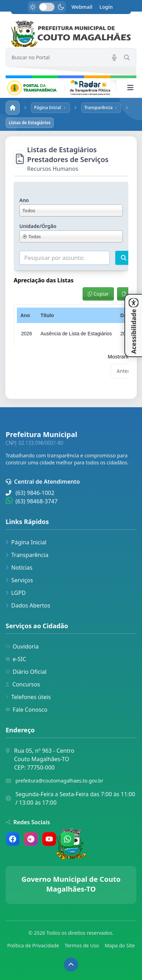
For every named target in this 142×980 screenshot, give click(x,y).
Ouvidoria (22, 646)
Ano (24, 200)
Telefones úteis (28, 697)
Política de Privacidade (33, 945)
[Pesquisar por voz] (114, 58)
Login (106, 7)
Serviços (19, 580)
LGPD (16, 593)
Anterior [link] (126, 371)
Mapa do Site (120, 945)
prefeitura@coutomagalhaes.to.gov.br (59, 781)
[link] (71, 34)
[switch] (47, 7)
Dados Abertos (28, 605)
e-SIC (16, 659)
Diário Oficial (26, 672)
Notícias (19, 568)
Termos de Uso (82, 945)
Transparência (27, 555)
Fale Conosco (27, 710)
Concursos (23, 684)
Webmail (82, 7)
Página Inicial (26, 542)
